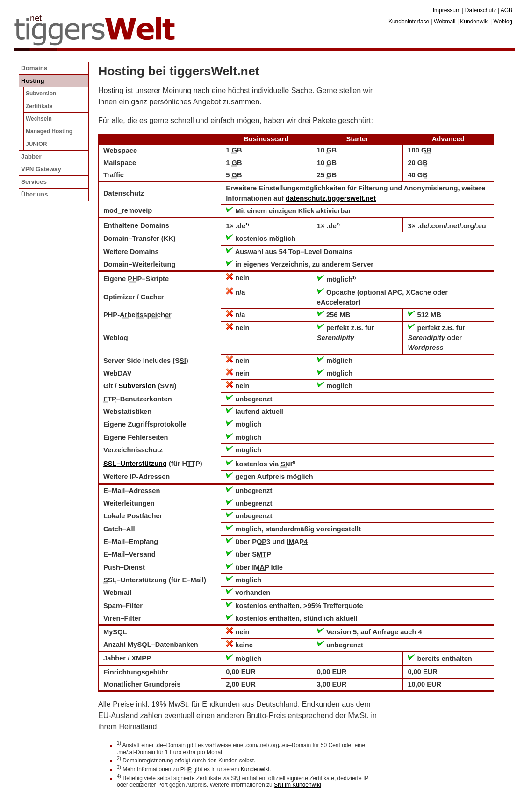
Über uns (35, 194)
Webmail (445, 22)
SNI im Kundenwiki (298, 785)
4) (294, 462)
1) (247, 224)
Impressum (447, 10)
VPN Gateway (41, 169)
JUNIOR (36, 144)
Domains (34, 68)
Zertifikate (39, 106)
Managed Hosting (49, 131)
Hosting (33, 81)
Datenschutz (481, 10)
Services (34, 182)
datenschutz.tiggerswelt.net (331, 198)
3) (354, 278)
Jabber (31, 156)
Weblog (503, 22)
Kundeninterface (409, 22)
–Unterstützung (135, 464)
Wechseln (39, 119)
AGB (506, 10)
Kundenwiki (255, 769)
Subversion (137, 386)
